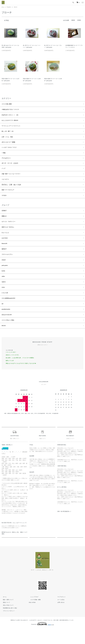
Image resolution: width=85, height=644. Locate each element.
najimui (4, 294)
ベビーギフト (6, 185)
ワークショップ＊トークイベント (13, 128)
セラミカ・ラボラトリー (10, 229)
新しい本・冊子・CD (9, 134)
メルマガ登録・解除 (34, 616)
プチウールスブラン (8, 265)
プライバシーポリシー (7, 627)
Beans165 (5, 253)
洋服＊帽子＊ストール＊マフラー (13, 179)
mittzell (4, 271)
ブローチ (17, 7)
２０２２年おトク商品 (9, 336)
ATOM (34, 619)
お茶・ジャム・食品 (8, 140)
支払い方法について (7, 621)
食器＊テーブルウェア (9, 196)
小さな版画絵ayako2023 (10, 312)
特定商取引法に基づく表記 (9, 624)
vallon (4, 288)
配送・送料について (7, 616)
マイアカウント (60, 613)
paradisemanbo (7, 324)
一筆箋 (4, 157)
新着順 (79, 20)
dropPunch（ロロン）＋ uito (12, 116)
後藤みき (5, 223)
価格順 (73, 20)
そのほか (5, 201)
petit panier (5, 276)
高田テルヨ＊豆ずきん (9, 235)
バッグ (4, 173)
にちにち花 (5, 306)
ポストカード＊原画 (8, 145)
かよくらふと (6, 241)
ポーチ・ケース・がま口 (10, 167)
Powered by (42, 640)
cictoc (4, 300)
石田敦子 (5, 217)
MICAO (4, 342)
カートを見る (60, 616)
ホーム (3, 7)
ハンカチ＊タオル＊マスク (11, 151)
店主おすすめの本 (8, 330)
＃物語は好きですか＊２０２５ (12, 110)
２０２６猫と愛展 (8, 104)
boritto (4, 282)
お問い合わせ (60, 619)
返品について (5, 619)
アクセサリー (10, 7)
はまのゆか (5, 247)
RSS (30, 619)
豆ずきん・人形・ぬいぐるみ (11, 190)
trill (3, 318)
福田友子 (5, 259)
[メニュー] (83, 2)
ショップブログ (33, 613)
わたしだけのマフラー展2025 (12, 122)
